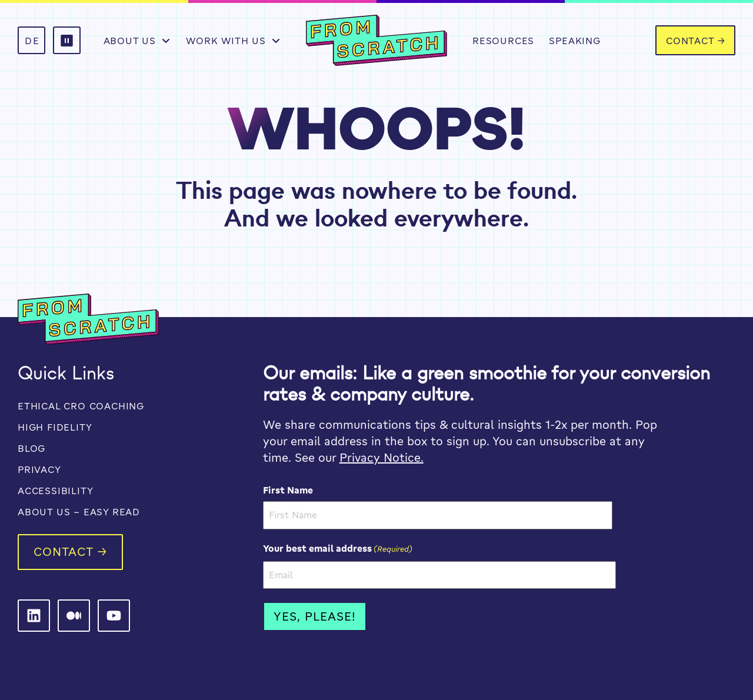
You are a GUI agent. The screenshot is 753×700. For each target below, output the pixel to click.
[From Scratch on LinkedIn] (34, 616)
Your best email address (338, 549)
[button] (67, 40)
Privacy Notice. (382, 457)
